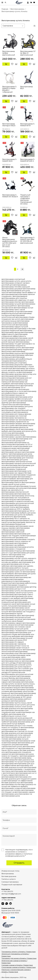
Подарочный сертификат (12, 885)
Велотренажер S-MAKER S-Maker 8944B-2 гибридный (10, 89)
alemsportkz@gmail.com (11, 894)
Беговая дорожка (9, 876)
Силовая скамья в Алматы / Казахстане (17, 965)
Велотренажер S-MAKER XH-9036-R (10, 196)
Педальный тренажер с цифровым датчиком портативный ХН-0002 (26, 199)
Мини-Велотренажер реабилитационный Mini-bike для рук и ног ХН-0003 (10, 242)
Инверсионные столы (10, 871)
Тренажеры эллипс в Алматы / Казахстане (19, 952)
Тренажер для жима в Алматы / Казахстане (19, 958)
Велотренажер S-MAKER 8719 (28, 125)
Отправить (19, 863)
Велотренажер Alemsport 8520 (9, 125)
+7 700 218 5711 (7, 891)
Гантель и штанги (9, 879)
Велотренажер (8, 874)
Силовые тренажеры (10, 882)
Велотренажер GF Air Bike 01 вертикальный (28, 53)
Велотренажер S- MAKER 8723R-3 (28, 160)
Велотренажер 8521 (27, 88)
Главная (5, 9)
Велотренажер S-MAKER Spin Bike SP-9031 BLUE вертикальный (28, 240)
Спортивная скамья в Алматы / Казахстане (19, 967)
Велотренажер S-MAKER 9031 (10, 160)
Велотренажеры (17, 9)
